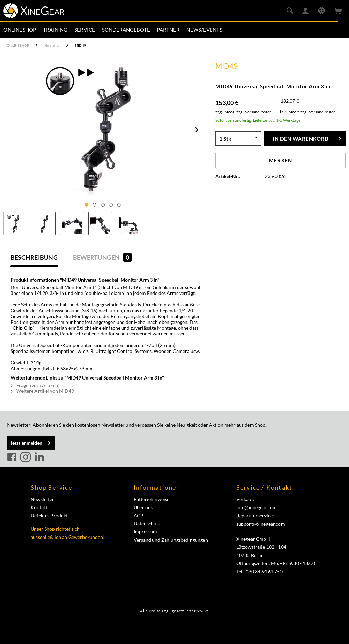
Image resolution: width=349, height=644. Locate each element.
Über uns (143, 507)
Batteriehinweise (151, 499)
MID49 (226, 66)
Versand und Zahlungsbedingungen (171, 540)
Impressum (145, 532)
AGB (139, 516)
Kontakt (39, 507)
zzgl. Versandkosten (254, 112)
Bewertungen (102, 257)
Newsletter (42, 499)
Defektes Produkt (49, 516)
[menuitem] (20, 30)
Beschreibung (34, 257)
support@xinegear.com (261, 524)
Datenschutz (147, 523)
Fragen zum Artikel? (35, 385)
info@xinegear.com (256, 507)
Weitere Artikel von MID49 (42, 391)
